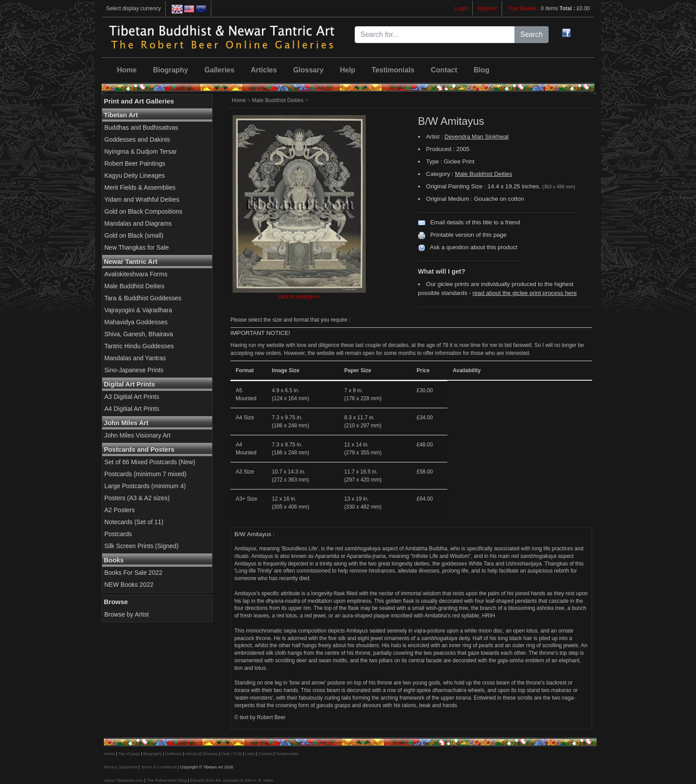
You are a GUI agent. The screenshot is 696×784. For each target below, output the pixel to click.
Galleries (220, 70)
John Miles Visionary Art (137, 435)
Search (532, 34)
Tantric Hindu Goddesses (139, 346)
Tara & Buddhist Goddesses (143, 298)
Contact (444, 70)
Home (127, 70)
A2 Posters (119, 510)
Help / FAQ (232, 754)
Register (487, 8)
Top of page (129, 754)
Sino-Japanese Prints (134, 370)
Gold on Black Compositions (143, 211)
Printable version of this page (468, 235)
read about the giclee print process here (524, 293)
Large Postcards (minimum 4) (145, 486)
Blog (482, 70)
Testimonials (393, 70)
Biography (171, 70)
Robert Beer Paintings (135, 163)
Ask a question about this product (473, 247)
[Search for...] (435, 35)
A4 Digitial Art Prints (132, 409)
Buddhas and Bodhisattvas (141, 127)
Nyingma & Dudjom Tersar (140, 151)
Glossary (308, 70)
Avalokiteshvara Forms (136, 274)
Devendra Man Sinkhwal (476, 137)
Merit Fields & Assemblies (140, 187)
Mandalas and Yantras (135, 358)
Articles (264, 70)
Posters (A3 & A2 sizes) (137, 498)
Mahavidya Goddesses (136, 322)
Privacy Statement (121, 767)
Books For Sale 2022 (133, 573)
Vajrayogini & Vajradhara (138, 310)
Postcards (118, 534)
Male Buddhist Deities (134, 286)
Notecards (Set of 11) (134, 522)
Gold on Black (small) (134, 235)
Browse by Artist (127, 614)
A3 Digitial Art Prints (132, 397)
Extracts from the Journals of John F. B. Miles (231, 780)
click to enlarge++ (299, 297)
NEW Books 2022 (129, 585)
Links (250, 754)
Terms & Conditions (159, 767)
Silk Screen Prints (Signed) (141, 546)
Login (461, 8)
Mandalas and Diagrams (138, 223)
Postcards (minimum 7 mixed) (145, 474)
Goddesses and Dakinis (137, 139)
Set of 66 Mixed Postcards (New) (150, 462)
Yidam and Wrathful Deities (142, 199)
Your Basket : (524, 8)
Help (348, 70)
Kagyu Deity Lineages (134, 175)
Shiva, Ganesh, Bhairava (139, 334)
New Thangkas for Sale (136, 247)
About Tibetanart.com (124, 780)
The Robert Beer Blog (166, 780)
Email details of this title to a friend (475, 222)
